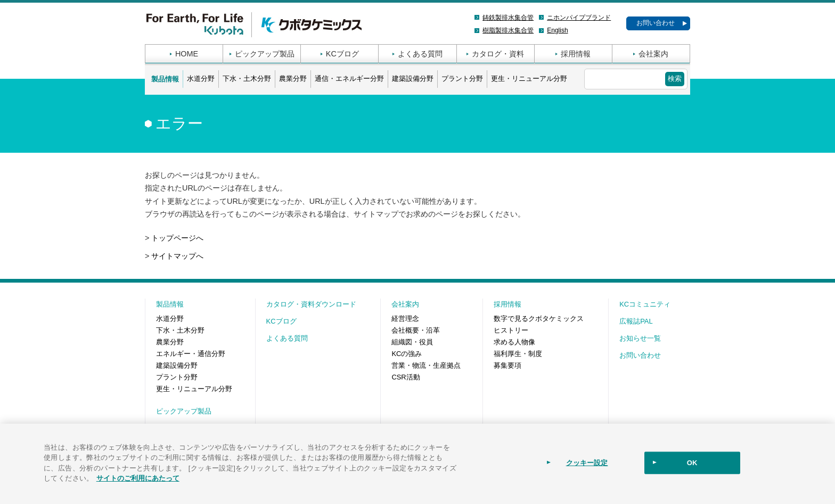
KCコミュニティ (645, 304)
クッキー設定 (587, 463)
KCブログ (342, 54)
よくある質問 (420, 54)
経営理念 (405, 319)
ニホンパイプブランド (579, 18)
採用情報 (576, 54)
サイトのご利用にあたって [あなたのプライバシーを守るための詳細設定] (138, 478)
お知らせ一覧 (640, 338)
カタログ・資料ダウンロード (311, 304)
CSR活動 (406, 377)
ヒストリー (511, 330)
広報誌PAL (636, 321)
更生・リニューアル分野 (529, 79)
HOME (187, 54)
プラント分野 (462, 79)
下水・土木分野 (247, 79)
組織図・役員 (412, 342)
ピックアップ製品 (265, 54)
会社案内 (653, 54)
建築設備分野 (413, 79)
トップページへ (177, 238)
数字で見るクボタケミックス (539, 319)
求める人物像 (514, 342)
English (557, 30)
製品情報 (165, 79)
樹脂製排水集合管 (508, 30)
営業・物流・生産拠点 (426, 365)
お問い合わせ (656, 23)
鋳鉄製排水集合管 (508, 18)
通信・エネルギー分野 (349, 79)
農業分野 (293, 79)
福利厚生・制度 (518, 354)
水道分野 (201, 79)
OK (692, 463)
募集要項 (507, 365)
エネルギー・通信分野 (191, 354)
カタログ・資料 (498, 54)
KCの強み (407, 354)
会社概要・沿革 (416, 330)
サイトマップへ (177, 256)
